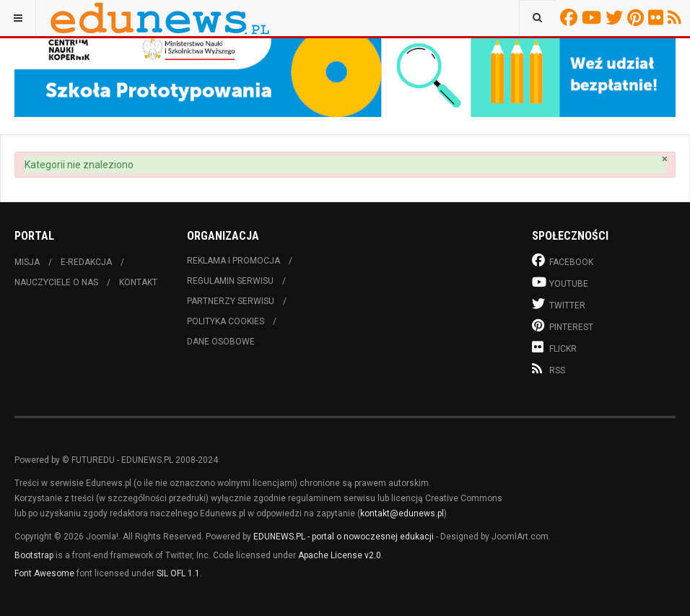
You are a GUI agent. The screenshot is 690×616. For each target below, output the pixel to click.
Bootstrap (34, 555)
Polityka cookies (226, 321)
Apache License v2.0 (340, 555)
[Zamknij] (665, 159)
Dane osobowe (221, 342)
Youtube (594, 17)
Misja (27, 262)
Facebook (571, 17)
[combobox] (537, 18)
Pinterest (638, 17)
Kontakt (138, 282)
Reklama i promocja (233, 261)
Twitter (616, 17)
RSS (677, 17)
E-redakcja (86, 262)
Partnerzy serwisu (231, 301)
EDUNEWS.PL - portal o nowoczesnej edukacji (344, 537)
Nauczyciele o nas (56, 282)
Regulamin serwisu (230, 281)
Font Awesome (44, 573)
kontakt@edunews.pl (402, 513)
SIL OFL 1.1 (178, 573)
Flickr (658, 17)
